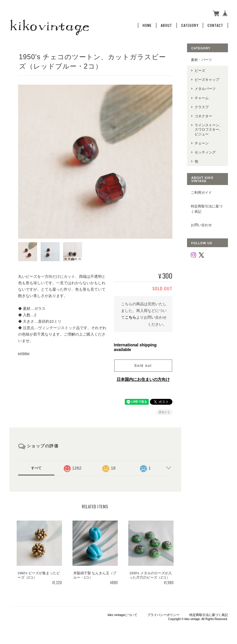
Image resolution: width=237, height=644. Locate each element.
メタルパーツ (205, 89)
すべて (36, 468)
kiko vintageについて (122, 615)
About (166, 25)
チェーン (202, 143)
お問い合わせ (201, 225)
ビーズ (200, 70)
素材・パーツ (201, 60)
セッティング (205, 152)
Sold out (143, 366)
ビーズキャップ (207, 80)
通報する (164, 412)
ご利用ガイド (201, 192)
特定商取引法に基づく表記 (207, 209)
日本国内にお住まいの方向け (143, 379)
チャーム (202, 98)
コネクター (203, 116)
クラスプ (202, 107)
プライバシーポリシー (163, 615)
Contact (215, 25)
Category (190, 25)
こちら (130, 317)
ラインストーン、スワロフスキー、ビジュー (209, 129)
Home (147, 25)
